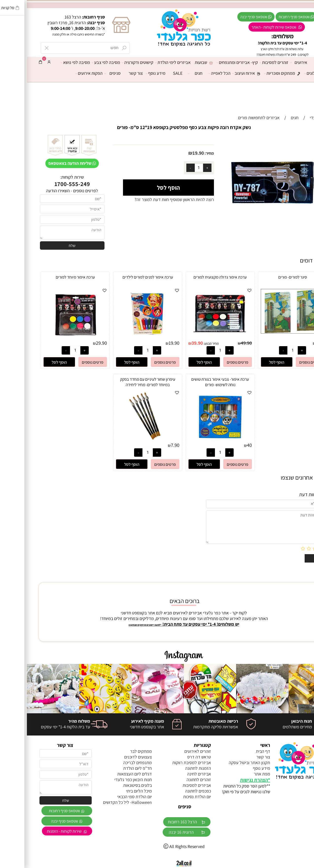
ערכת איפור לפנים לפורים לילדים (121, 277)
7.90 (148, 445)
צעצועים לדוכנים (111, 757)
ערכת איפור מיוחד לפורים (48, 277)
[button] (250, 362)
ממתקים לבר (114, 751)
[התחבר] (22, 62)
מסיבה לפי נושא (50, 62)
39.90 (170, 343)
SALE (151, 73)
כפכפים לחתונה (171, 791)
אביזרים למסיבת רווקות (165, 763)
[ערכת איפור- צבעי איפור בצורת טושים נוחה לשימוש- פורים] (193, 440)
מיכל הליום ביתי (112, 791)
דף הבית (295, 62)
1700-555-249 (45, 184)
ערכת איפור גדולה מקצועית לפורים (193, 277)
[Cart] (14, 62)
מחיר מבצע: (184, 343)
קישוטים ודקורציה (112, 62)
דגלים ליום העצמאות (108, 774)
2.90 (293, 343)
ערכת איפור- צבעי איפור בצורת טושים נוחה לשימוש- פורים (193, 382)
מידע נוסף (130, 73)
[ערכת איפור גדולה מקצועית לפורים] (193, 338)
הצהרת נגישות (227, 780)
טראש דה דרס (172, 757)
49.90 (219, 343)
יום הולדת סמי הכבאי (108, 797)
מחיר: (182, 153)
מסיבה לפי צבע (80, 62)
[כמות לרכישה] (172, 168)
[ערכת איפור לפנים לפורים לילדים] (121, 338)
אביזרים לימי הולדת (147, 62)
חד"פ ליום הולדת (111, 768)
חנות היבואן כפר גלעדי (106, 780)
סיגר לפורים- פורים (266, 277)
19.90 (171, 153)
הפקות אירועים (63, 73)
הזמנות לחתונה (171, 768)
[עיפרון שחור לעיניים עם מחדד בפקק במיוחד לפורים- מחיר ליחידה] (121, 440)
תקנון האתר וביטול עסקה (223, 763)
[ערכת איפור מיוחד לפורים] (48, 338)
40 (223, 445)
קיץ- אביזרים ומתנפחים (211, 62)
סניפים (87, 73)
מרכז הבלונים (291, 73)
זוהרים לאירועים (171, 751)
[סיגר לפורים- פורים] (266, 332)
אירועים (273, 62)
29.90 (75, 343)
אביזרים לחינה (172, 774)
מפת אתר (235, 774)
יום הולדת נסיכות (170, 797)
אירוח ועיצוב (221, 73)
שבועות (178, 62)
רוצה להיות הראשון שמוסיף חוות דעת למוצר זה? (147, 199)
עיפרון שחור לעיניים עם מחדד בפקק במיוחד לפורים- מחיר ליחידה (121, 382)
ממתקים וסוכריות (257, 73)
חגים (169, 73)
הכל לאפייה (194, 73)
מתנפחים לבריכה (111, 763)
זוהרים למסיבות (248, 62)
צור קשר (109, 73)
